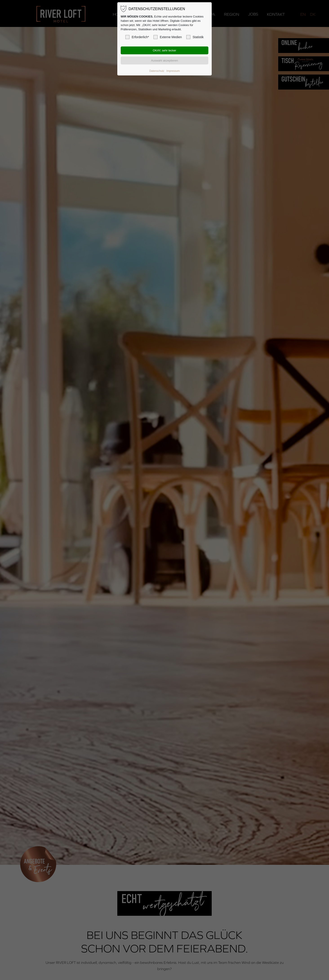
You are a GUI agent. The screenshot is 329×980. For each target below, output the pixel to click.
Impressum (173, 71)
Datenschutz (157, 71)
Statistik (195, 37)
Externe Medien (168, 37)
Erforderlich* (137, 37)
